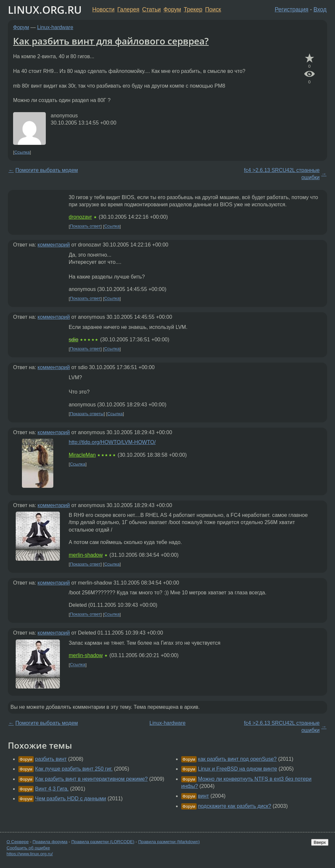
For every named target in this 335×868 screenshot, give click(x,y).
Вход (320, 9)
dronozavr (80, 217)
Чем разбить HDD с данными (71, 799)
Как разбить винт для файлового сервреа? (111, 41)
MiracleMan (82, 455)
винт (203, 796)
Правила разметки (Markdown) (169, 842)
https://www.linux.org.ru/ (30, 854)
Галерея (128, 9)
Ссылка (22, 152)
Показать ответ (85, 226)
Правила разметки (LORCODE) (103, 842)
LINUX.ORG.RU (45, 10)
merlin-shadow (86, 555)
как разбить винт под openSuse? (237, 759)
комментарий (54, 245)
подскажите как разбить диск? (235, 806)
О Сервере (18, 842)
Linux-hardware (55, 27)
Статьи (151, 9)
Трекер (193, 9)
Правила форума (50, 842)
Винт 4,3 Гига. (52, 789)
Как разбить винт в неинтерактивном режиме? (91, 779)
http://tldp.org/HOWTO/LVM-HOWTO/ (112, 442)
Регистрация (292, 9)
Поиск (213, 9)
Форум (172, 9)
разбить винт (51, 759)
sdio (73, 340)
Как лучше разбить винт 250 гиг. (74, 769)
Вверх (320, 842)
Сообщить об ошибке (28, 848)
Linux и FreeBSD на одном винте (238, 769)
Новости (103, 9)
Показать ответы (87, 414)
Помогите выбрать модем (47, 170)
